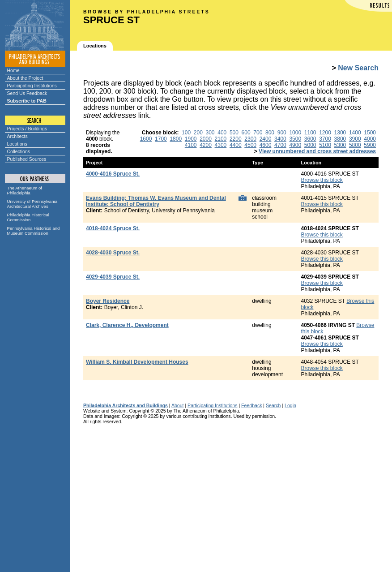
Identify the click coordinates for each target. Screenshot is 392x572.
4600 (266, 145)
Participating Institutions (32, 86)
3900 (355, 139)
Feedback (251, 405)
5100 (325, 145)
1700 (161, 139)
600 (246, 133)
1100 (310, 133)
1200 (325, 133)
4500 (250, 145)
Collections (19, 151)
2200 (236, 139)
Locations (17, 144)
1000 (295, 133)
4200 (206, 145)
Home (13, 70)
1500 (370, 133)
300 (210, 133)
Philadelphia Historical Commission (28, 217)
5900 (370, 145)
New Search (358, 68)
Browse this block (322, 180)
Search (273, 405)
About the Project (25, 78)
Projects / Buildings (27, 129)
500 (234, 133)
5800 (355, 145)
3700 (325, 139)
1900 (191, 139)
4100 (191, 145)
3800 (340, 139)
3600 (310, 139)
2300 (250, 139)
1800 (176, 139)
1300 (340, 133)
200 (198, 133)
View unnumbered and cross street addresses (317, 151)
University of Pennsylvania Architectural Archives (32, 204)
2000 (206, 139)
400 (222, 133)
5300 (340, 145)
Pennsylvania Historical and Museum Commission (34, 231)
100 (186, 133)
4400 (236, 145)
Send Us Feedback (27, 93)
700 (258, 133)
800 (270, 133)
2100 (221, 139)
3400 (280, 139)
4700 (280, 145)
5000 (310, 145)
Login (290, 405)
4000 (370, 139)
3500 (295, 139)
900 (282, 133)
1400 (355, 133)
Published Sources (27, 159)
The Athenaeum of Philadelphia (25, 190)
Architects (17, 136)
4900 (295, 145)
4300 (221, 145)
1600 (146, 139)
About (178, 405)
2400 (266, 139)
